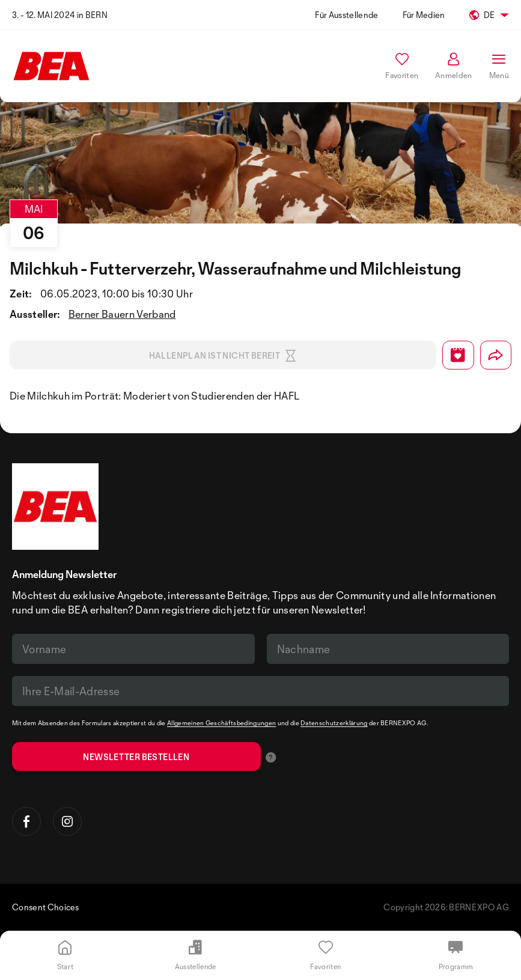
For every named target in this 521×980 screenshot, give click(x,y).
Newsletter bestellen (136, 757)
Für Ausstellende (346, 15)
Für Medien (424, 15)
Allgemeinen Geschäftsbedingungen (221, 723)
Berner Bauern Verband (122, 314)
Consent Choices (46, 907)
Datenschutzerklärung (334, 723)
